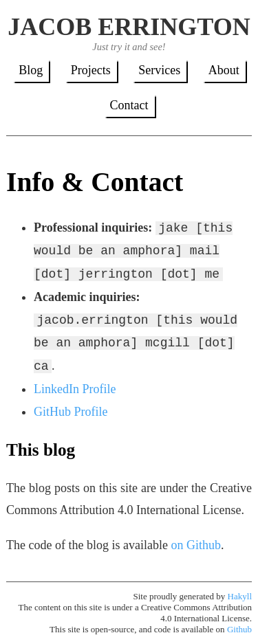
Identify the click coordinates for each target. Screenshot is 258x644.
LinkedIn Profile (75, 389)
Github (239, 629)
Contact (129, 105)
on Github (196, 545)
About (224, 70)
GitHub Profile (71, 412)
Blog (31, 70)
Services (159, 70)
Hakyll (240, 596)
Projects (91, 70)
